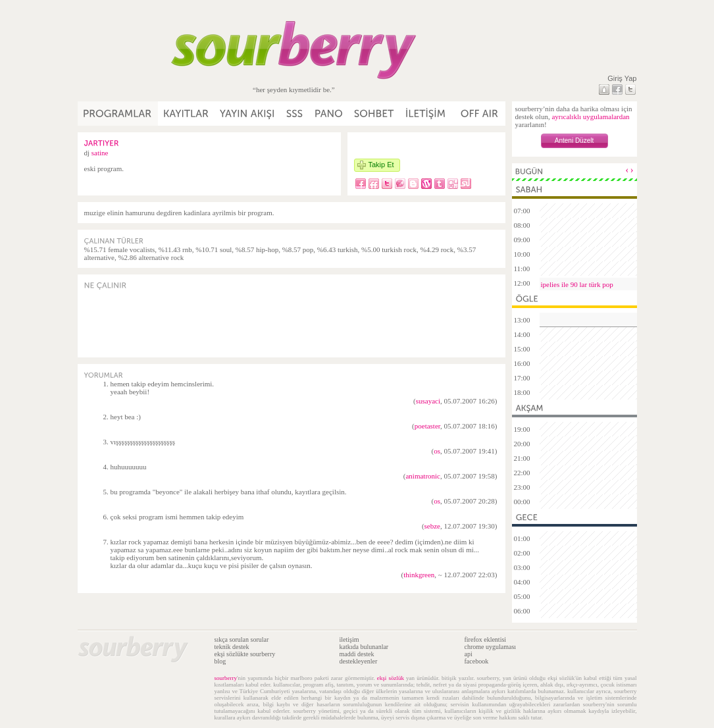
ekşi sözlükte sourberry (245, 654)
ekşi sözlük (391, 678)
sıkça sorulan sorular (242, 639)
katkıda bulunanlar (364, 647)
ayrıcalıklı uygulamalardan (590, 117)
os (437, 451)
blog (220, 661)
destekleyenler (359, 661)
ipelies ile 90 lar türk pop (577, 284)
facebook (477, 661)
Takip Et (381, 165)
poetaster (427, 426)
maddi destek (357, 654)
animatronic (423, 476)
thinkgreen (419, 575)
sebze (432, 526)
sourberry (226, 678)
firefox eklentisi (486, 639)
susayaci (428, 401)
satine (100, 153)
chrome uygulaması (491, 647)
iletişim (349, 639)
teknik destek (232, 647)
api (469, 654)
